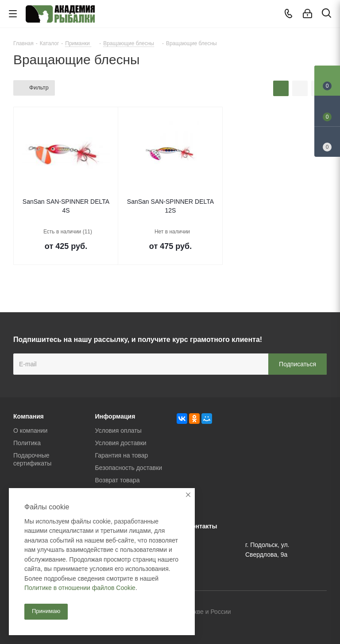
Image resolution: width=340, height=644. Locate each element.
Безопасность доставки (129, 468)
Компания (29, 416)
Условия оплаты (118, 431)
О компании (30, 431)
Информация (115, 416)
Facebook (298, 613)
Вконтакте (276, 613)
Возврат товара (118, 480)
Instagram (320, 613)
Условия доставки (121, 443)
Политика (27, 443)
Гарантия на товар (122, 455)
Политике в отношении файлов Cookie (80, 588)
